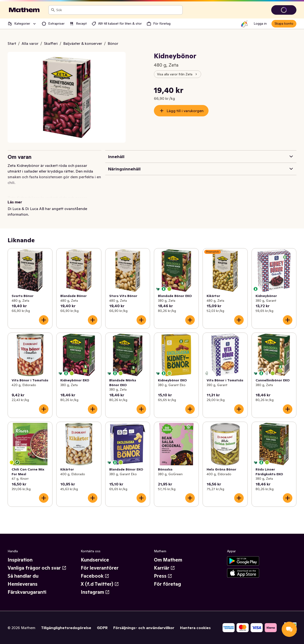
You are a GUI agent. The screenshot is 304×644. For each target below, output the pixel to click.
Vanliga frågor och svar (37, 568)
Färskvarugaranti (27, 592)
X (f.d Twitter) (100, 584)
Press (163, 576)
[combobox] (118, 10)
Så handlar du (23, 576)
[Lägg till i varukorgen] (44, 320)
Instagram (95, 592)
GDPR (102, 628)
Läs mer (15, 202)
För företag (167, 584)
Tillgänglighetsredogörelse (66, 628)
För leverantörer (100, 568)
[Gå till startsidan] (24, 10)
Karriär (164, 568)
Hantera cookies (195, 628)
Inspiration (20, 560)
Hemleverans (23, 584)
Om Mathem (168, 560)
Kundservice (95, 560)
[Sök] (53, 10)
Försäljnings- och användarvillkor (144, 628)
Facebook (95, 576)
